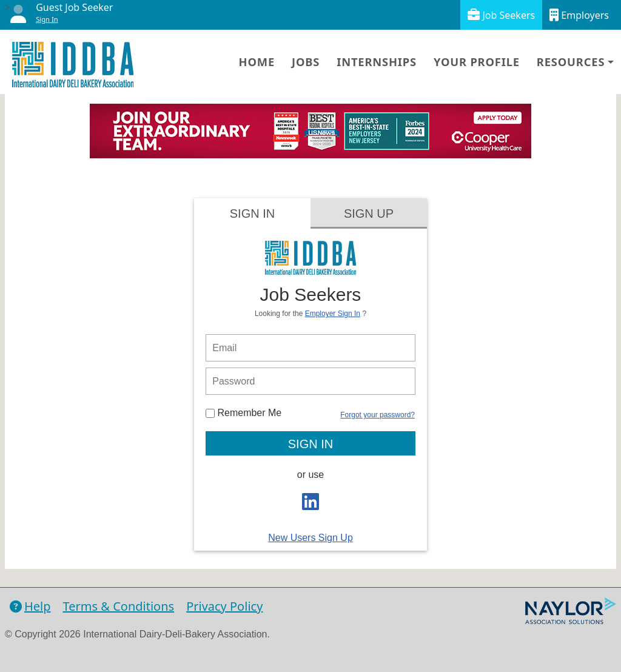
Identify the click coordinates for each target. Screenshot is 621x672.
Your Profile (477, 62)
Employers (579, 15)
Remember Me (243, 413)
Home (257, 62)
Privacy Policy (224, 606)
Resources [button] (571, 62)
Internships (377, 62)
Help (30, 606)
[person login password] (310, 381)
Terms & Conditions (119, 606)
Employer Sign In (333, 314)
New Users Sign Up (310, 538)
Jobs (306, 62)
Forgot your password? (378, 415)
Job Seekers (501, 15)
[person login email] (310, 348)
